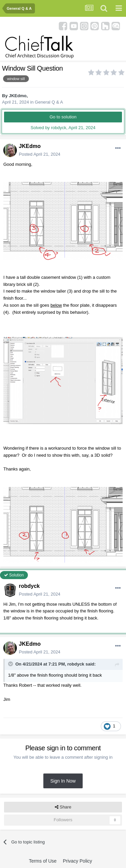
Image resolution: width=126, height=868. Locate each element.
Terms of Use (43, 861)
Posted (40, 154)
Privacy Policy (77, 861)
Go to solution (63, 117)
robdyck (29, 586)
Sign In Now (63, 781)
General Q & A (49, 102)
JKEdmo (18, 96)
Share (63, 807)
